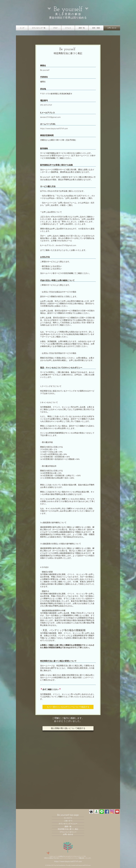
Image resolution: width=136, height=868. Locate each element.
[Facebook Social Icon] (107, 812)
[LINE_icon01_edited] (102, 812)
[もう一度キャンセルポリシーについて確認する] (68, 707)
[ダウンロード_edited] (112, 812)
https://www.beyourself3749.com (54, 129)
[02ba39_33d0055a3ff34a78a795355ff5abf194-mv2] (96, 812)
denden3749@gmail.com (50, 117)
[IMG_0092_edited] (91, 812)
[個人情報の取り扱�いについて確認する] (68, 728)
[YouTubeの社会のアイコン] (117, 812)
